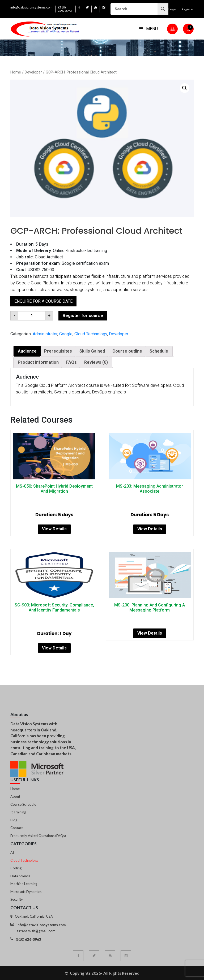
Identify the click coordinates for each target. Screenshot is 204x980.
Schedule (159, 351)
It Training (18, 812)
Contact (17, 828)
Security (17, 899)
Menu (148, 29)
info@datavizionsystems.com (31, 7)
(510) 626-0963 (65, 9)
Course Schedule (23, 804)
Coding (16, 868)
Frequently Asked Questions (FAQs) (38, 836)
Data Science (20, 876)
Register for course (83, 316)
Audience (27, 351)
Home (16, 72)
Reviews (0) (96, 362)
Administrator (45, 334)
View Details (54, 529)
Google (66, 334)
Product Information (38, 362)
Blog (14, 820)
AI (12, 852)
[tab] (27, 351)
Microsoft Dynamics (26, 892)
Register (188, 9)
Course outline (127, 351)
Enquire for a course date (43, 301)
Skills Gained (92, 351)
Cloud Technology (91, 334)
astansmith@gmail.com (36, 931)
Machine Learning (24, 884)
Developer (33, 72)
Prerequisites (58, 351)
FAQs (71, 362)
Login (172, 9)
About (15, 796)
